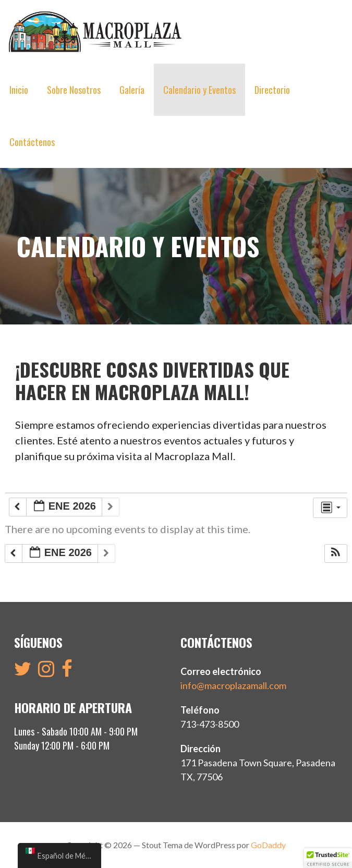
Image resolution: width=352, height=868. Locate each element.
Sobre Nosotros (74, 90)
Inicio (19, 90)
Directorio (272, 90)
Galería (132, 90)
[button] (335, 553)
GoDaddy (268, 845)
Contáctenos (32, 142)
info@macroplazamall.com (233, 685)
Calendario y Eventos (199, 90)
